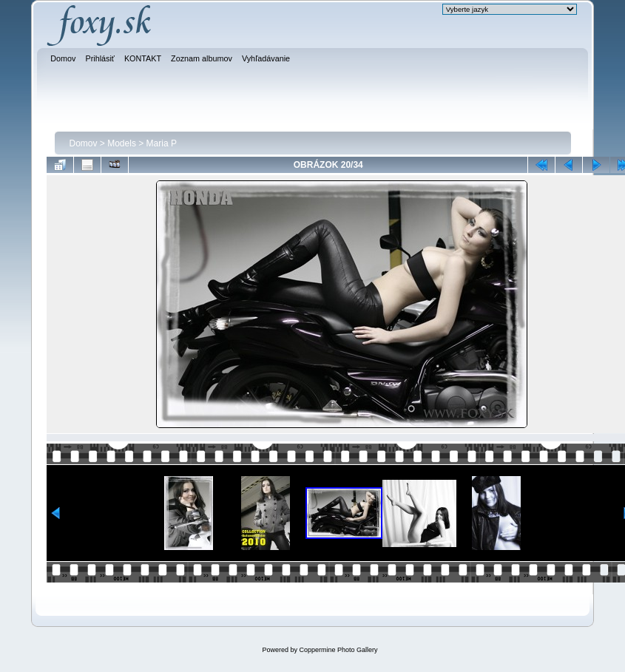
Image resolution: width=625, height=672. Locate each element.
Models (122, 143)
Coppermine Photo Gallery (338, 650)
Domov (84, 143)
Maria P (162, 143)
